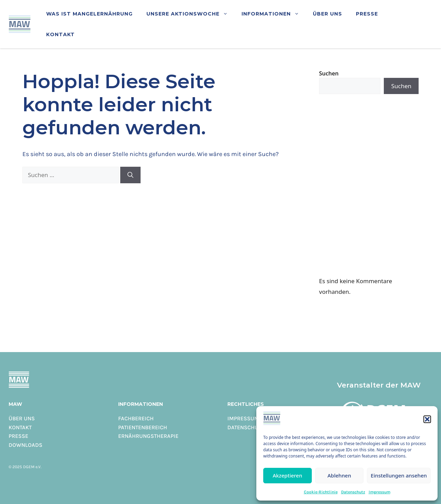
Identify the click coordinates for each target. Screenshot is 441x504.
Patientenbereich (143, 427)
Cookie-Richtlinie (321, 492)
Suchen (329, 73)
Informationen (274, 14)
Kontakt (60, 34)
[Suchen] (130, 175)
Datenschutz (353, 492)
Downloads (25, 445)
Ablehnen (340, 475)
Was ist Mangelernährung (89, 14)
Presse (367, 14)
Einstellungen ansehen (399, 475)
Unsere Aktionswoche (191, 14)
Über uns (327, 14)
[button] (427, 419)
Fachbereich (136, 418)
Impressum (380, 492)
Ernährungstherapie (148, 436)
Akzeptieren (287, 475)
